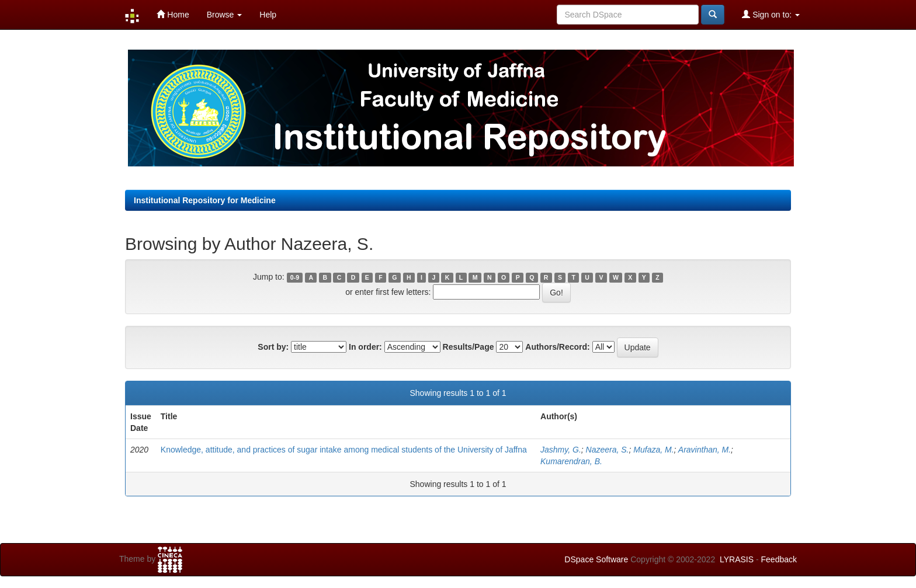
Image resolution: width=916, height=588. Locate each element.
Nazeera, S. (608, 450)
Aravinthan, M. (705, 450)
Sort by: (273, 347)
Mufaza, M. (653, 450)
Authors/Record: (557, 347)
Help (268, 15)
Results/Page (469, 347)
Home (173, 14)
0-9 (295, 277)
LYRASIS (737, 559)
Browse (225, 15)
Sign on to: (771, 14)
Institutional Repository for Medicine (205, 200)
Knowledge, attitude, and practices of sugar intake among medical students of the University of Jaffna (344, 450)
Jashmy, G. (561, 450)
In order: (365, 347)
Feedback (779, 559)
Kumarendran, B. (571, 461)
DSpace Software (596, 559)
